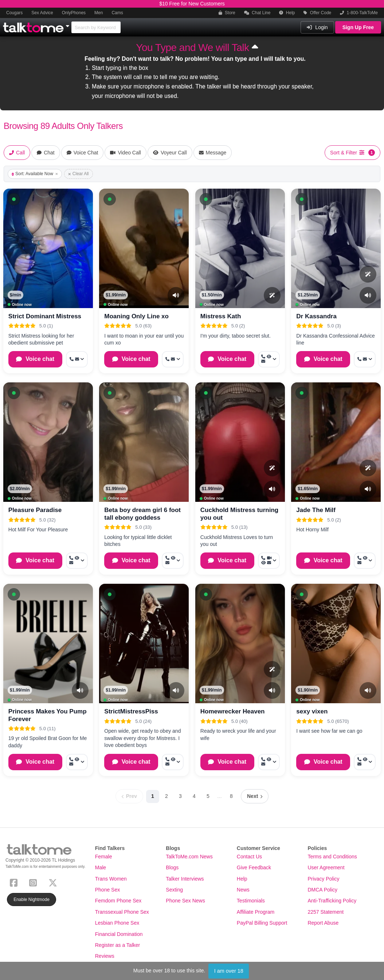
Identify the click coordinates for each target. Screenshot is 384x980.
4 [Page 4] (194, 796)
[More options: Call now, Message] (77, 359)
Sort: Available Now (35, 174)
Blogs (172, 867)
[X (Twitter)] (54, 882)
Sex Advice (42, 13)
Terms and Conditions (332, 857)
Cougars (14, 13)
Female (104, 857)
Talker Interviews (185, 879)
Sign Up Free (358, 27)
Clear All (79, 174)
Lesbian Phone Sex (117, 923)
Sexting (174, 890)
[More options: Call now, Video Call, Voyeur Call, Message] (269, 561)
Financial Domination (119, 934)
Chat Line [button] (257, 13)
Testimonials (251, 901)
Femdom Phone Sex (118, 901)
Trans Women (111, 879)
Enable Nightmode (32, 900)
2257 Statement (326, 912)
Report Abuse (323, 923)
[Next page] (255, 796)
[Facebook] (15, 882)
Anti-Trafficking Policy (332, 901)
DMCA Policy (322, 890)
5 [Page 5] (208, 796)
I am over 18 (229, 971)
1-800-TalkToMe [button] (359, 13)
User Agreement (326, 867)
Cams (117, 13)
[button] (14, 199)
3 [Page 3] (180, 796)
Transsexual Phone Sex (122, 912)
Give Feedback (254, 867)
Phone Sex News (185, 901)
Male (101, 867)
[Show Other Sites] (68, 24)
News (243, 890)
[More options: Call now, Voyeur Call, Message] (269, 359)
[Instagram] (34, 882)
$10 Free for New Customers (192, 4)
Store (227, 13)
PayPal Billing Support (262, 923)
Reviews (105, 956)
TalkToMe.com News (189, 857)
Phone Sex (108, 890)
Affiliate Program (256, 912)
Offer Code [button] (317, 13)
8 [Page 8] (231, 796)
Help (287, 13)
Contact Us (249, 857)
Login (317, 27)
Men (99, 13)
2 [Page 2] (166, 796)
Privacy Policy (323, 879)
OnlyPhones (74, 13)
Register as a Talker (117, 945)
